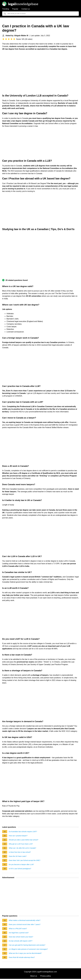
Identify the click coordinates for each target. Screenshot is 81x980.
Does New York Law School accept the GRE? (25, 860)
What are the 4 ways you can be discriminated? (25, 953)
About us (34, 976)
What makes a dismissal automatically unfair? (25, 920)
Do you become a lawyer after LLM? (21, 864)
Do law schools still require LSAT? (21, 941)
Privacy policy (46, 976)
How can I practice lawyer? (18, 836)
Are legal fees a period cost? (19, 933)
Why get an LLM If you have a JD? (21, 844)
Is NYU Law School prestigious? (20, 869)
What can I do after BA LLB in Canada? (22, 848)
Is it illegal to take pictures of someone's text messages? (28, 949)
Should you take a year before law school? (24, 840)
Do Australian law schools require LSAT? (23, 832)
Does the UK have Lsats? (18, 856)
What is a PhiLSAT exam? (18, 929)
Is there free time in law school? (20, 852)
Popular (15, 9)
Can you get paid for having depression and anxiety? (27, 945)
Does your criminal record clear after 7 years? (25, 924)
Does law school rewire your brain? (21, 937)
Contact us (26, 9)
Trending (6, 9)
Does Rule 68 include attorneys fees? (22, 957)
